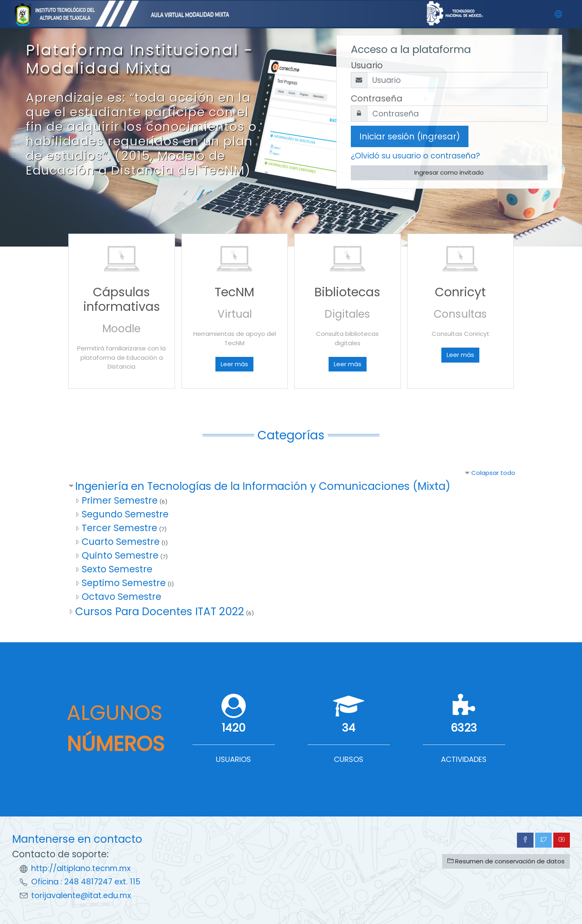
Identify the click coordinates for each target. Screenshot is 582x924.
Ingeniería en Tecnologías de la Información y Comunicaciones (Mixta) (263, 486)
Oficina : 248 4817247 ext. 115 (86, 882)
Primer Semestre (120, 500)
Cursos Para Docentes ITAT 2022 (160, 611)
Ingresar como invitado (449, 172)
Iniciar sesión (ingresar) (410, 136)
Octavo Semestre (121, 597)
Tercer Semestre (119, 528)
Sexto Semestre (117, 569)
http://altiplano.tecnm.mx (81, 868)
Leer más (234, 364)
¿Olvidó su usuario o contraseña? (415, 156)
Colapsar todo (493, 473)
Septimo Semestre (124, 583)
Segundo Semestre (125, 514)
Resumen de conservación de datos (506, 861)
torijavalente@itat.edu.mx (81, 896)
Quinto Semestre (120, 555)
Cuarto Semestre (121, 542)
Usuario (367, 65)
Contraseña (377, 98)
